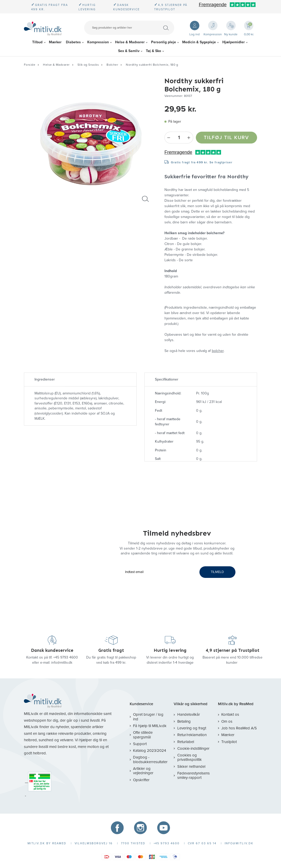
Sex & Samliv (129, 51)
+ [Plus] (189, 138)
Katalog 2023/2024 (150, 751)
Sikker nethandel (191, 766)
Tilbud (37, 42)
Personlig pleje (164, 42)
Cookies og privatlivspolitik (190, 757)
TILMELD (217, 572)
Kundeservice (141, 704)
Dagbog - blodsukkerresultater (150, 759)
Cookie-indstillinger (193, 748)
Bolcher (112, 65)
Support (140, 744)
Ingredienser (45, 379)
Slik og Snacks (88, 65)
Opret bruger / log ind (148, 717)
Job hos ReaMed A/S (239, 728)
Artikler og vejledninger (143, 771)
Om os (227, 721)
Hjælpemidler (234, 42)
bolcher (218, 351)
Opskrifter (141, 780)
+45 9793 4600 (66, 657)
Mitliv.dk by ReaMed (236, 704)
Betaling (184, 721)
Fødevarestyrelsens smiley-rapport (194, 775)
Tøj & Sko (153, 51)
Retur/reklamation (192, 735)
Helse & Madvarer (130, 42)
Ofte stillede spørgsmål (143, 735)
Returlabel (186, 742)
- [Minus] (169, 138)
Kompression (98, 42)
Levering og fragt (192, 728)
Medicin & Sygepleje (199, 42)
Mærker (55, 42)
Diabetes (73, 42)
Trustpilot (229, 742)
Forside (30, 65)
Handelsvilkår (189, 714)
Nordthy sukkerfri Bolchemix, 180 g (152, 65)
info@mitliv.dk (62, 663)
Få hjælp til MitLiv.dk (150, 726)
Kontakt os (230, 714)
